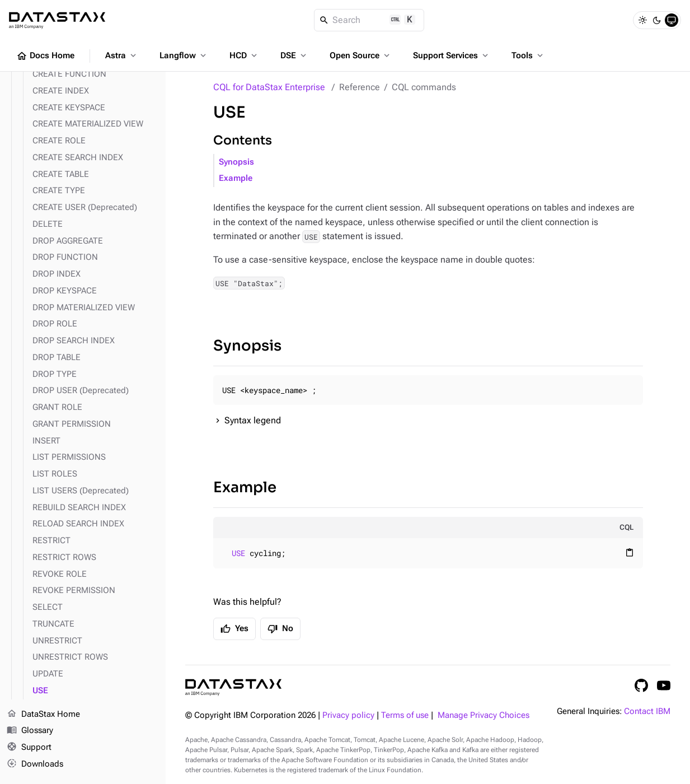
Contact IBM (647, 711)
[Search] (369, 20)
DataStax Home (43, 715)
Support (29, 748)
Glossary (30, 731)
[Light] (642, 20)
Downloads (35, 764)
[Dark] (657, 20)
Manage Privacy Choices (484, 715)
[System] (672, 20)
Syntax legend (253, 420)
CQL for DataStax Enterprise (269, 87)
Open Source (361, 55)
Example (236, 178)
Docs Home (45, 56)
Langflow (184, 55)
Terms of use (405, 715)
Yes (234, 629)
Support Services (452, 55)
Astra (122, 55)
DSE (294, 55)
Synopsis (236, 162)
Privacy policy (348, 715)
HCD (244, 55)
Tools (528, 55)
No (280, 629)
